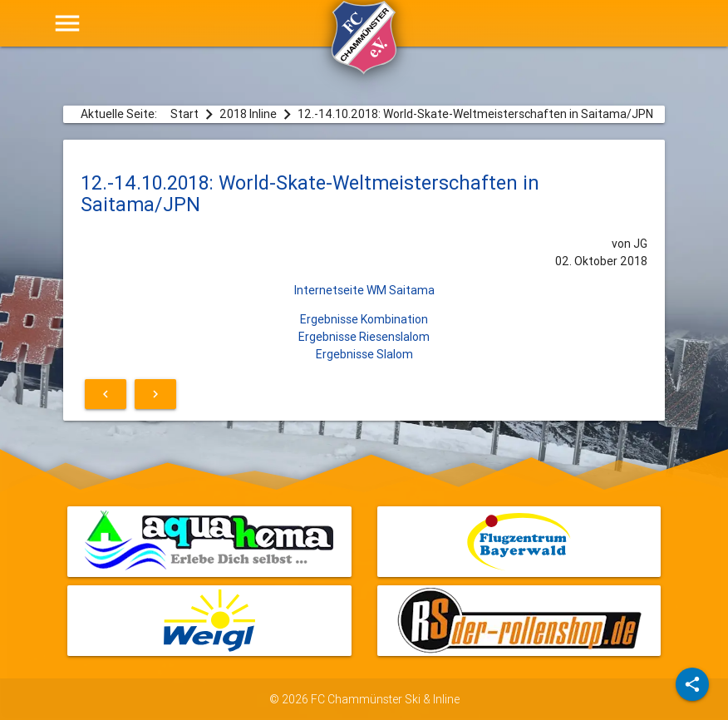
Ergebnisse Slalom (364, 354)
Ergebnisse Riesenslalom (364, 337)
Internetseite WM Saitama (364, 290)
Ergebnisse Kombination (364, 319)
